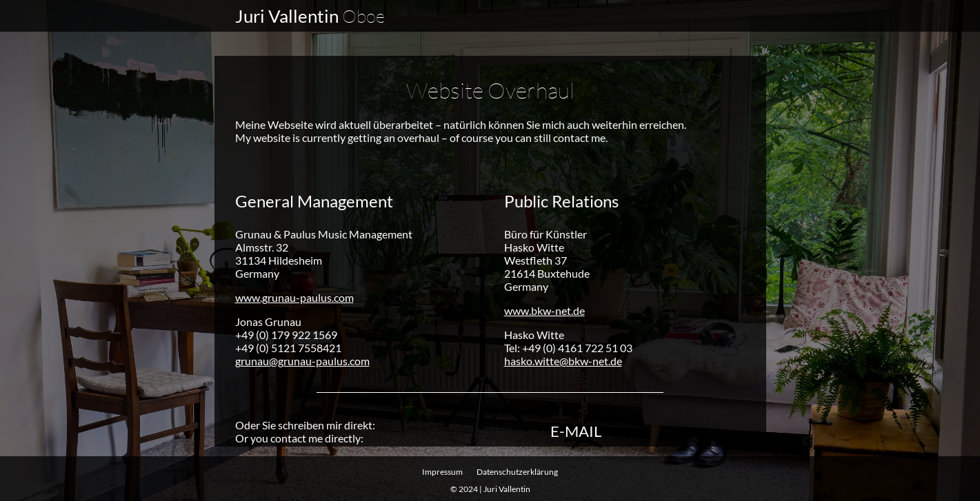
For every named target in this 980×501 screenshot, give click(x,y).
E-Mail (576, 431)
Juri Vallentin (310, 16)
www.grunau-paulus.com (294, 297)
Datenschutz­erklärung (517, 472)
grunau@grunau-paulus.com (302, 360)
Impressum (442, 472)
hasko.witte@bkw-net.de (563, 360)
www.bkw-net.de (544, 310)
